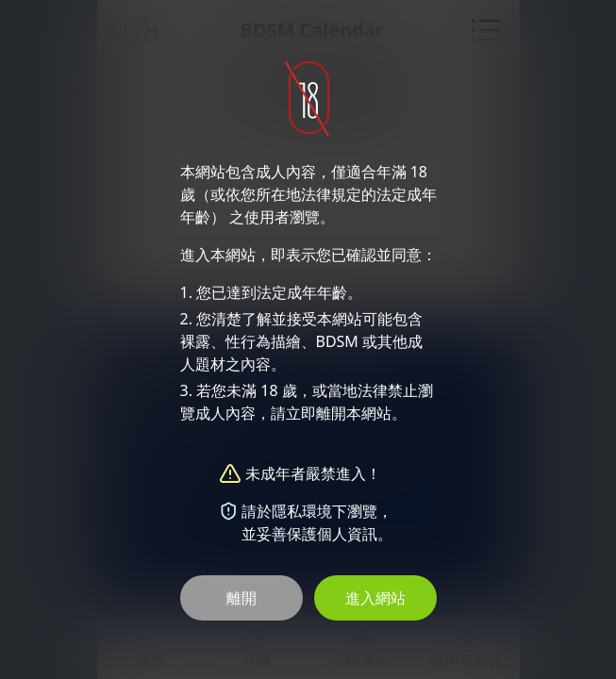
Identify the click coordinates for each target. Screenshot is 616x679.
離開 (241, 598)
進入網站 (375, 598)
